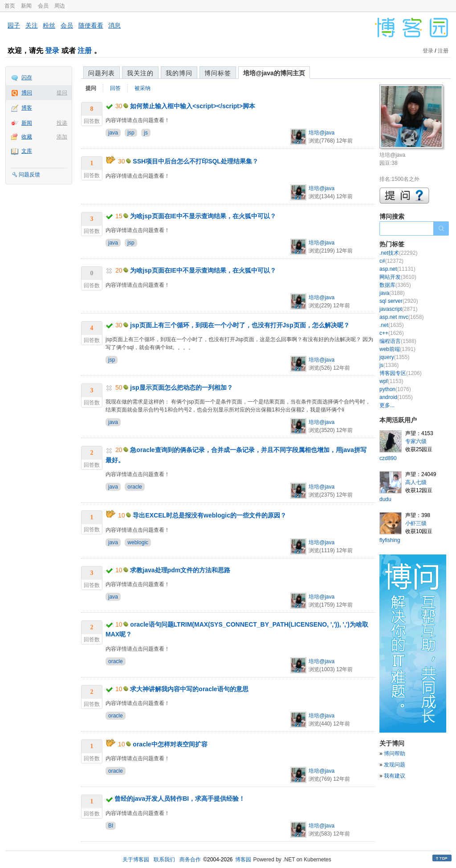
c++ (392, 333)
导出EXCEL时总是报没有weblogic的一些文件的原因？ (210, 515)
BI (111, 826)
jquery (394, 357)
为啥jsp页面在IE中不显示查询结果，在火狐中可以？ (203, 216)
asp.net (397, 269)
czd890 (388, 458)
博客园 (243, 860)
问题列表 (102, 73)
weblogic (138, 542)
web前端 (397, 349)
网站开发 (398, 277)
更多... (387, 405)
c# (391, 261)
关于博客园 (136, 860)
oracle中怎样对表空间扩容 (170, 744)
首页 (10, 6)
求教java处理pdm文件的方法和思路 (180, 570)
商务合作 (190, 860)
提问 (62, 93)
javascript (398, 309)
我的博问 (179, 73)
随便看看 (91, 25)
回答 (115, 88)
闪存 (27, 77)
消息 (114, 25)
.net (392, 325)
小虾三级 (416, 523)
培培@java (322, 133)
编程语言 (398, 341)
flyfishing (390, 540)
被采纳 (142, 88)
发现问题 (395, 765)
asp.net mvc (401, 317)
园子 (14, 25)
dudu (385, 499)
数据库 (395, 285)
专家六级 (416, 441)
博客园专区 (401, 373)
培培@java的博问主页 (274, 73)
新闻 (26, 6)
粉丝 (49, 25)
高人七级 (416, 482)
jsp (131, 133)
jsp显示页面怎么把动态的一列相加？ (181, 387)
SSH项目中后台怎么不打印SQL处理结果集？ (195, 161)
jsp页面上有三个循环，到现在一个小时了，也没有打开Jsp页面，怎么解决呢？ (240, 325)
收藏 (27, 137)
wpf (391, 381)
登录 (52, 51)
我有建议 (395, 776)
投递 (62, 123)
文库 (27, 151)
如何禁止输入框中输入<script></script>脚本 (193, 106)
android (396, 397)
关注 (32, 25)
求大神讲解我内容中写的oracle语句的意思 (189, 689)
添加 (62, 137)
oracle (135, 487)
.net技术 (398, 253)
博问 (27, 93)
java (113, 133)
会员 (43, 6)
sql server (399, 301)
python (395, 389)
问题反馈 (29, 175)
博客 (27, 108)
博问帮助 (395, 754)
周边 (60, 6)
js (146, 133)
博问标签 (218, 73)
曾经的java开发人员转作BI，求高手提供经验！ (180, 799)
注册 (85, 51)
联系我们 (164, 860)
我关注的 (140, 73)
